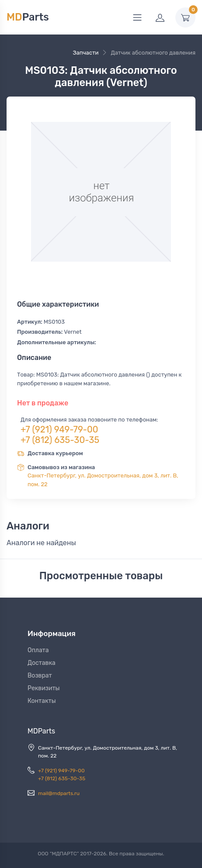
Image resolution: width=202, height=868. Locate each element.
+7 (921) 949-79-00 (59, 429)
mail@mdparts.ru (59, 793)
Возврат (40, 676)
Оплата (38, 650)
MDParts (41, 731)
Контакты (42, 701)
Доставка (42, 663)
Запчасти (85, 53)
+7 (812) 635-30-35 (60, 440)
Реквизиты (44, 688)
